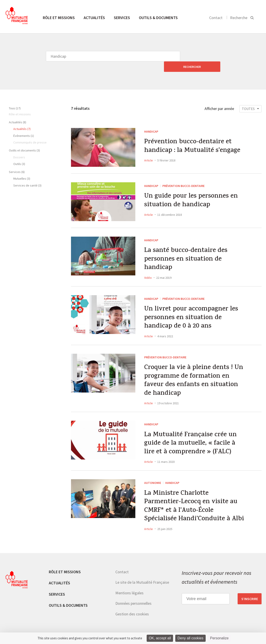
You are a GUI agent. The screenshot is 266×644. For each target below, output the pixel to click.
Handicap (151, 121)
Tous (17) (15, 98)
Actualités (94, 18)
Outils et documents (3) (24, 140)
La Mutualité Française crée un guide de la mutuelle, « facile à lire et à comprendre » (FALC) (191, 437)
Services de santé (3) (27, 175)
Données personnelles (133, 599)
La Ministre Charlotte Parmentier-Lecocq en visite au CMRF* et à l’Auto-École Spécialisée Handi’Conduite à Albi (195, 501)
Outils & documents (158, 18)
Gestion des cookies (132, 609)
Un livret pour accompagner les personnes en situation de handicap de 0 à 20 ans (192, 309)
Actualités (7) (22, 118)
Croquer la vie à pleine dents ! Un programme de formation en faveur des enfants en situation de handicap (194, 373)
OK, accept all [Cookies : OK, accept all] (160, 638)
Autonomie (153, 477)
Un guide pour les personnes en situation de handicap (191, 191)
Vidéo (148, 268)
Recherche (239, 18)
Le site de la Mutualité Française (142, 578)
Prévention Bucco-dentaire (183, 175)
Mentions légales (129, 588)
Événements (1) (24, 125)
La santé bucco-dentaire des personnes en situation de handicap (186, 249)
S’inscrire (250, 594)
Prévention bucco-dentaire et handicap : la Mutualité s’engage (193, 136)
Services (122, 18)
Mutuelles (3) (22, 168)
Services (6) (17, 161)
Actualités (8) (18, 112)
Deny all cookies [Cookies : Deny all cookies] (190, 638)
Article (149, 151)
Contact (216, 18)
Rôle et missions (59, 18)
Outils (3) (19, 153)
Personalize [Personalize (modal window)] (219, 638)
